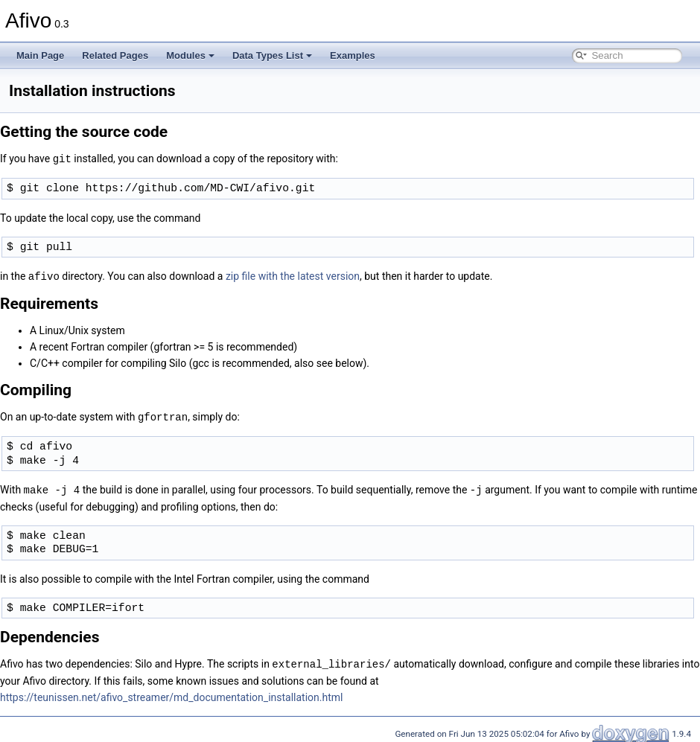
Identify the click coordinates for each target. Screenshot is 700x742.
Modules (190, 55)
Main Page (40, 55)
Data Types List (272, 55)
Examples (353, 55)
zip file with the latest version (293, 275)
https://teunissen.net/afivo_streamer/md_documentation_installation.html (171, 694)
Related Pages (115, 55)
